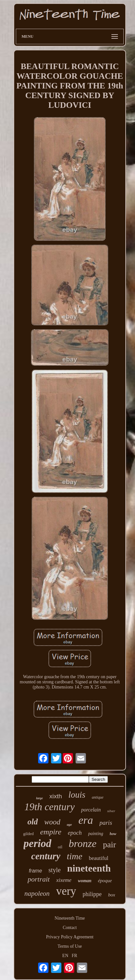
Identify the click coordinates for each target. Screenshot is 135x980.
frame (35, 871)
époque (105, 881)
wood (52, 822)
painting (96, 834)
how (113, 834)
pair (109, 845)
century (46, 856)
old (33, 822)
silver (111, 811)
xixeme (64, 880)
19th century (49, 807)
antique (98, 797)
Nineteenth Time (70, 918)
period (37, 843)
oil (60, 847)
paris (106, 823)
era (86, 820)
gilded (29, 834)
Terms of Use (70, 946)
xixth (56, 796)
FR (74, 956)
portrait (38, 879)
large (40, 798)
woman (85, 881)
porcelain (91, 810)
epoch (75, 833)
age (69, 824)
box (112, 895)
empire (51, 832)
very (66, 891)
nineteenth (89, 868)
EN (65, 956)
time (75, 856)
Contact (70, 928)
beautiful (99, 858)
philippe (92, 894)
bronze (83, 843)
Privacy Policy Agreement (70, 937)
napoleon (37, 893)
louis (77, 795)
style (55, 870)
